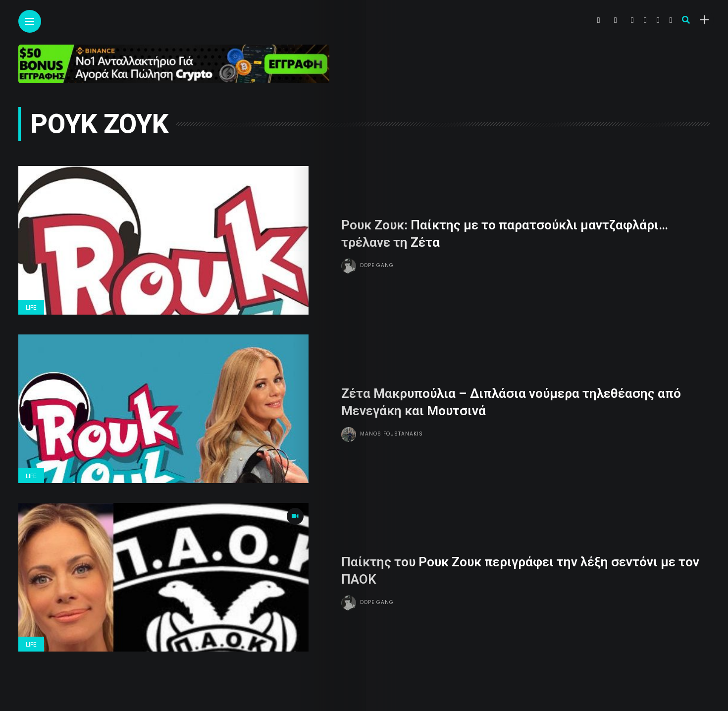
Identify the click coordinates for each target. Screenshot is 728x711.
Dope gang (377, 265)
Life (31, 308)
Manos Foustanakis (391, 433)
